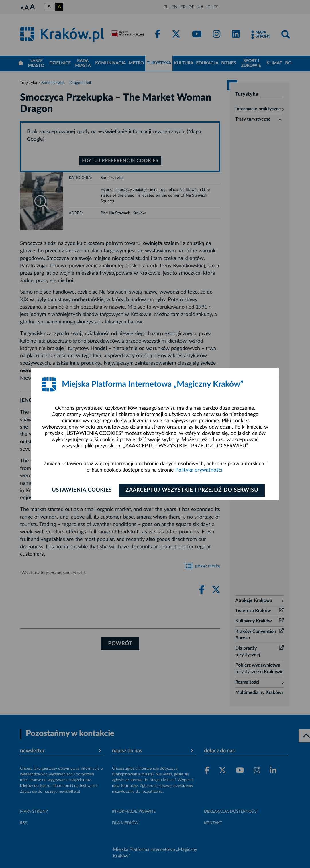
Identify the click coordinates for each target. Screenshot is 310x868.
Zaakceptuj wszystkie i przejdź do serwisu (193, 490)
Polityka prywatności (199, 470)
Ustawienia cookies (81, 490)
